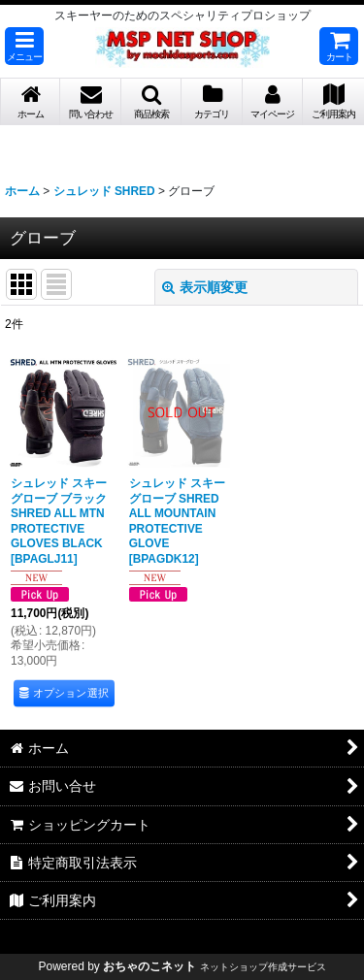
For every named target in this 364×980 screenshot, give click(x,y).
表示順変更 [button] (205, 287)
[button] (24, 46)
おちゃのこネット (149, 966)
